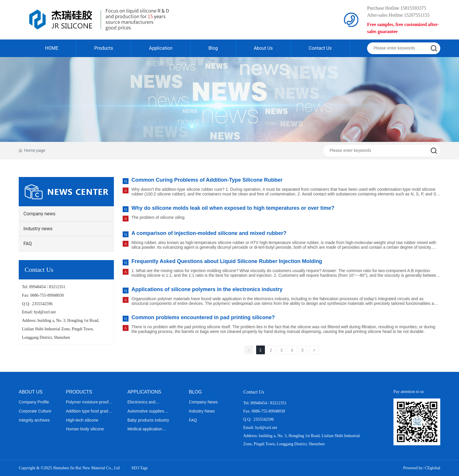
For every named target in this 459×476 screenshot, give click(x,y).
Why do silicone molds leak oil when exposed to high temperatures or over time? (233, 208)
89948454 (37, 287)
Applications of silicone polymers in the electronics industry (207, 289)
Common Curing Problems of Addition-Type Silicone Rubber (207, 180)
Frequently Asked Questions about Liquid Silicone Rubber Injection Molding (227, 261)
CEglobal (433, 468)
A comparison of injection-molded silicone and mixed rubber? (209, 233)
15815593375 (413, 8)
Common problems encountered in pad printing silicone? (203, 317)
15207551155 (417, 15)
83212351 (57, 287)
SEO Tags (140, 468)
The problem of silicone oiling (158, 217)
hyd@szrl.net (45, 312)
